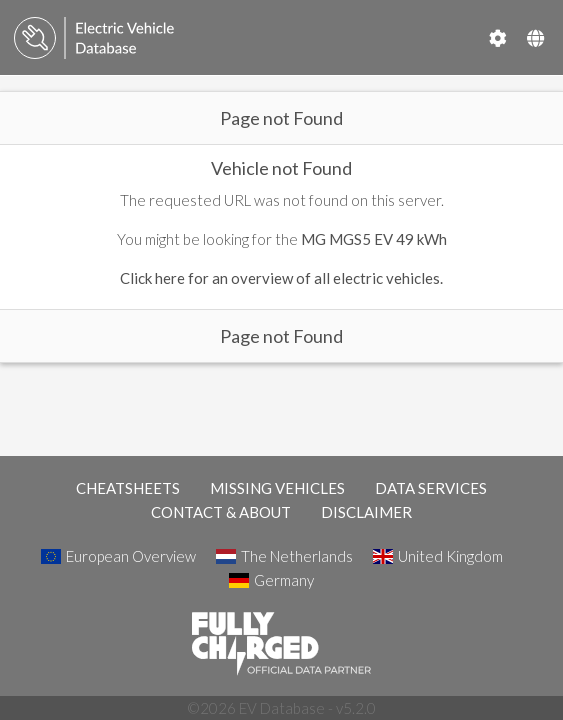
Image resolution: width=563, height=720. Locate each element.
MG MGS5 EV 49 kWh (374, 239)
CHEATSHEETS (128, 488)
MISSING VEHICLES (277, 488)
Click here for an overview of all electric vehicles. (281, 278)
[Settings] (498, 38)
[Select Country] (535, 38)
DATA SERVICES (431, 488)
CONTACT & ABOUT (221, 512)
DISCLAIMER (366, 512)
